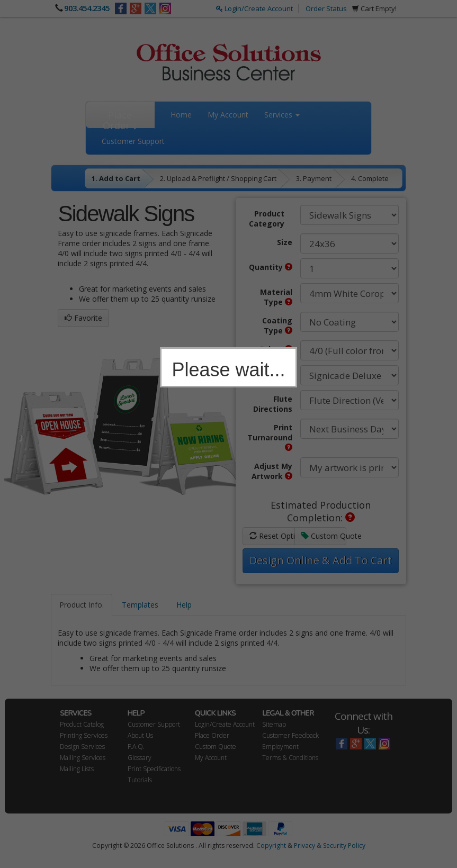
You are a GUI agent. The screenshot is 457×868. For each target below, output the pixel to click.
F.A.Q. (136, 747)
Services (282, 115)
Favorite (83, 318)
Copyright (271, 846)
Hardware (274, 374)
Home (181, 115)
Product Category (267, 219)
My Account (228, 115)
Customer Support (133, 141)
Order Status (326, 8)
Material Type (276, 297)
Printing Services (84, 735)
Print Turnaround (270, 437)
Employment (280, 747)
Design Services (82, 747)
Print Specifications (154, 769)
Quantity (271, 267)
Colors (276, 349)
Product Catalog (82, 724)
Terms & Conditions (290, 758)
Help (184, 605)
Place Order (212, 735)
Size (285, 242)
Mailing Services (83, 758)
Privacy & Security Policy (330, 846)
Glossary (140, 758)
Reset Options (272, 536)
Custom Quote (324, 536)
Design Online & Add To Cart (321, 560)
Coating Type (277, 325)
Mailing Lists (77, 769)
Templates (140, 605)
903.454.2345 (87, 8)
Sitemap (274, 724)
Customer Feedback (290, 735)
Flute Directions (273, 404)
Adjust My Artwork (272, 471)
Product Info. (82, 605)
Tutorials (140, 780)
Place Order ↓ (120, 118)
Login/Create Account (254, 8)
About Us (140, 735)
